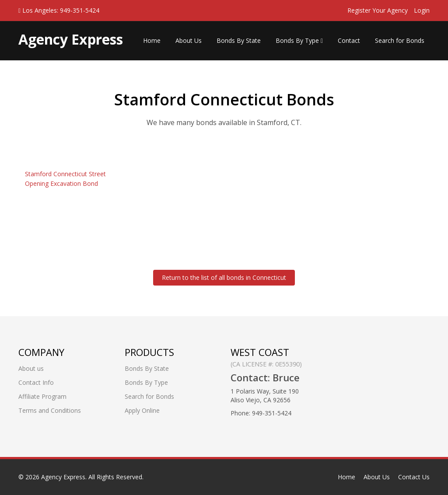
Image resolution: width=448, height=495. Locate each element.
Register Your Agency (378, 10)
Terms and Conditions (50, 410)
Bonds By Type (299, 40)
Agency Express (63, 477)
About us (31, 368)
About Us (189, 40)
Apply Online (142, 410)
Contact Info (36, 382)
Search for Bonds (400, 40)
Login (422, 10)
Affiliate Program (42, 396)
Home (152, 40)
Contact (349, 40)
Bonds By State (239, 40)
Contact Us (414, 477)
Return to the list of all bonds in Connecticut (224, 277)
